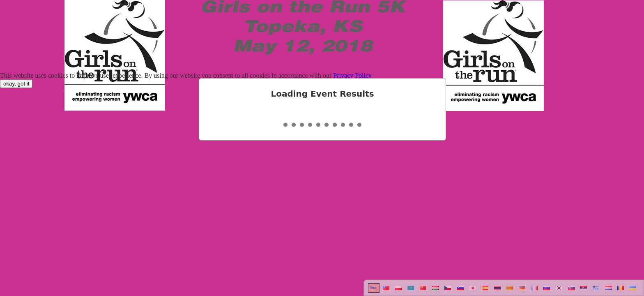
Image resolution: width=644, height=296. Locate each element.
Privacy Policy (352, 75)
